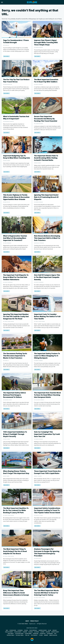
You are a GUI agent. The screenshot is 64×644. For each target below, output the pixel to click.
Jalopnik (37, 632)
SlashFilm (43, 633)
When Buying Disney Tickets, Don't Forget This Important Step (16, 472)
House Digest (18, 632)
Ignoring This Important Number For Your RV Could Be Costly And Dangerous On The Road (16, 317)
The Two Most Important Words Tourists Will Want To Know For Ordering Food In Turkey (46, 593)
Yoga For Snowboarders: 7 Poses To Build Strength (16, 41)
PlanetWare (28, 633)
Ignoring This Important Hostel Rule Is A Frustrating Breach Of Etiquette (46, 197)
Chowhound (13, 630)
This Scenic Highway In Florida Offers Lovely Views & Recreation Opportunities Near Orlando (16, 197)
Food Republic (33, 630)
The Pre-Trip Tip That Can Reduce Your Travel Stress (16, 81)
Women (46, 635)
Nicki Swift (11, 633)
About (27, 621)
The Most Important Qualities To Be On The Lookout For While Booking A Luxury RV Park (16, 510)
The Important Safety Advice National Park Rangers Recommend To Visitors (15, 395)
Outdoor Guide (19, 633)
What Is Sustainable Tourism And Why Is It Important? (16, 118)
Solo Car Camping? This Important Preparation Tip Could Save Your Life (47, 434)
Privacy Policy (34, 621)
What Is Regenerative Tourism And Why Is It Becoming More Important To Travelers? (15, 238)
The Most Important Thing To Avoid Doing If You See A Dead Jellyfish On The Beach (15, 551)
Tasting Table (10, 635)
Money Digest (55, 632)
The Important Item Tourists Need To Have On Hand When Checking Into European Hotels (47, 395)
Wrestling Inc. (53, 635)
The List (27, 635)
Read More (6, 56)
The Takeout (34, 635)
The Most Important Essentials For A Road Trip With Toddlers (46, 81)
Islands (31, 632)
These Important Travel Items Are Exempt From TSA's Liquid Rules (47, 472)
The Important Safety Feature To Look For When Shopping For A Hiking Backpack (47, 356)
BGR (7, 630)
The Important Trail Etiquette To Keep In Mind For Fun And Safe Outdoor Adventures (16, 277)
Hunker (25, 632)
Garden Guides (43, 630)
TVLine (41, 635)
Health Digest (9, 632)
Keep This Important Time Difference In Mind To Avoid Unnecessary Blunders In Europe (16, 593)
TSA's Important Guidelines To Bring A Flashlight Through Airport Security (15, 434)
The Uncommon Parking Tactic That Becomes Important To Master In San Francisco (15, 356)
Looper (42, 632)
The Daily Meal (20, 635)
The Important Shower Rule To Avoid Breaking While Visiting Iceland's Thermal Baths (46, 158)
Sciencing (36, 633)
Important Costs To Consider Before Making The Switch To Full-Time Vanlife (47, 317)
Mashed (48, 632)
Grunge (55, 630)
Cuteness (20, 630)
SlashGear (50, 633)
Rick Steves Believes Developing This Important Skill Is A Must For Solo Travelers (47, 238)
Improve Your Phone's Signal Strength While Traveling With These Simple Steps (46, 43)
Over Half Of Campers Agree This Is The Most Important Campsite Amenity (47, 277)
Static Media (25, 624)
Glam (50, 630)
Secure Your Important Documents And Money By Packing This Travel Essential (46, 119)
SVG (55, 633)
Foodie (26, 630)
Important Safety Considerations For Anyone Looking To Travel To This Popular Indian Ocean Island (47, 510)
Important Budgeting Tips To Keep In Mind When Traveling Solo (17, 157)
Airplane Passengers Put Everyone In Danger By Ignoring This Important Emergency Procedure (47, 552)
